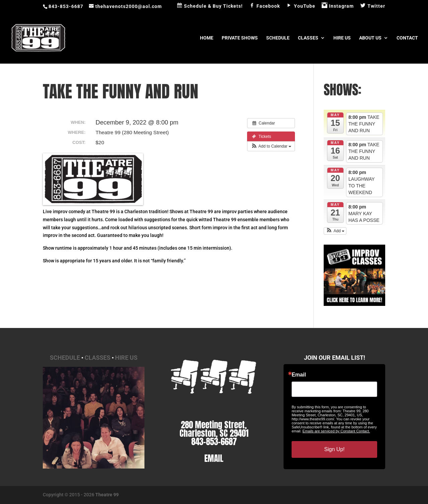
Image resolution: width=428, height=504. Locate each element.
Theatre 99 (107, 495)
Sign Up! (334, 449)
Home (207, 38)
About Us (370, 38)
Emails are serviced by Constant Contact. (336, 431)
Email (299, 375)
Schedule (278, 38)
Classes (308, 38)
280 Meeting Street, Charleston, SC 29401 (214, 429)
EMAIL (214, 458)
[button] (271, 146)
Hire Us (342, 38)
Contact (407, 38)
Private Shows (240, 38)
